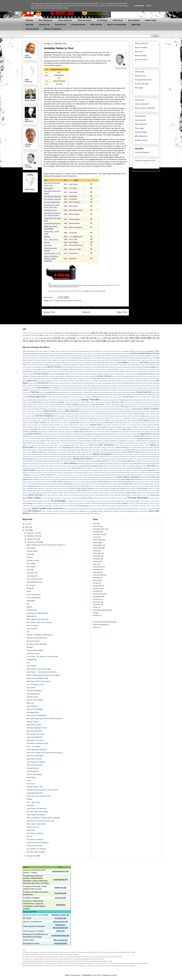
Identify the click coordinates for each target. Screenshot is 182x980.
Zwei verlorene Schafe (34, 579)
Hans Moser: (85, 407)
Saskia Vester (149, 484)
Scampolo (48, 245)
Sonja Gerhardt (142, 488)
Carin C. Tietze (106, 369)
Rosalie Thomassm (137, 482)
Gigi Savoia (110, 400)
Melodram (96, 578)
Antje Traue (97, 360)
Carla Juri (134, 369)
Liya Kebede (72, 443)
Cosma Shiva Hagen (150, 376)
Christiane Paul (74, 374)
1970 (32, 335)
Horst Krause (114, 416)
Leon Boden (33, 441)
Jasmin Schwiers (28, 423)
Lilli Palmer (113, 441)
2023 (27, 527)
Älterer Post (122, 312)
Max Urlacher (150, 454)
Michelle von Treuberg (76, 461)
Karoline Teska (55, 434)
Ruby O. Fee (26, 484)
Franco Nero (78, 395)
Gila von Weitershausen (122, 400)
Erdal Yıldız (130, 388)
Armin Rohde (48, 363)
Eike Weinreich (63, 386)
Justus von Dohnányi (30, 432)
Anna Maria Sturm (87, 358)
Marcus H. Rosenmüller (117, 25)
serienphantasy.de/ (60, 936)
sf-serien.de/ (60, 918)
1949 (50, 333)
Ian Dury (157, 416)
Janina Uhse (123, 420)
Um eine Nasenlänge (34, 774)
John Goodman (42, 427)
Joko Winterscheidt (62, 427)
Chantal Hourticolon (98, 372)
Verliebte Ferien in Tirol (53, 253)
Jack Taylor (135, 418)
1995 (36, 338)
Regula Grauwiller (65, 480)
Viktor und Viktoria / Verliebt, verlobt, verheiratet (51, 259)
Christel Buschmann (130, 372)
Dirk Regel (139, 88)
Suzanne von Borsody (83, 493)
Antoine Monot (105, 360)
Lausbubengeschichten (53, 223)
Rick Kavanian (136, 479)
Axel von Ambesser (32, 365)
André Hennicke (68, 356)
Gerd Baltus (103, 400)
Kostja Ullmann (141, 436)
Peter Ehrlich (113, 473)
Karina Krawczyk (107, 432)
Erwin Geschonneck (61, 390)
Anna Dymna (43, 358)
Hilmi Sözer (79, 416)
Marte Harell (85, 452)
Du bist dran (31, 585)
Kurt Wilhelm (61, 439)
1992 (149, 335)
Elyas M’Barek (54, 388)
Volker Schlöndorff (142, 104)
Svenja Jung (122, 493)
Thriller (95, 607)
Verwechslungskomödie (101, 610)
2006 (114, 338)
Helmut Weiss (146, 411)
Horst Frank (106, 416)
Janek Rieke (115, 420)
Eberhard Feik (133, 383)
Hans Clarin (52, 407)
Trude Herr (64, 503)
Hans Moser (77, 407)
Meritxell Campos (38, 459)
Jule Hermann (43, 429)
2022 (138, 341)
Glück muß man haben (35, 765)
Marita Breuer (147, 450)
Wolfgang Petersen (97, 511)
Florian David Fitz (141, 43)
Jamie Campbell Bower (44, 420)
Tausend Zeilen (32, 551)
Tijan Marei (47, 501)
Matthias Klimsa (77, 454)
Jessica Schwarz (54, 425)
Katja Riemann (140, 116)
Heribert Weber (31, 416)
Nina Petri (42, 468)
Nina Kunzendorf (34, 468)
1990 (137, 335)
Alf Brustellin (42, 354)
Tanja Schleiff (95, 495)
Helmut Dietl (139, 100)
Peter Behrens (97, 473)
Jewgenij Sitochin (74, 425)
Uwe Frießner (70, 506)
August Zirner (114, 363)
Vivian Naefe (140, 72)
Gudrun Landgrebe (58, 402)
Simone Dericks (100, 488)
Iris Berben (81, 418)
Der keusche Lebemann (53, 196)
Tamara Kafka (78, 495)
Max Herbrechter (134, 454)
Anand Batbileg (126, 354)
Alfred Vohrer (58, 354)
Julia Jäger (92, 429)
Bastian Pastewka (120, 365)
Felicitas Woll (51, 392)
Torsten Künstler (47, 504)
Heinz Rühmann (141, 124)
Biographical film (99, 529)
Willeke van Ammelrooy (142, 509)
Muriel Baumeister (84, 464)
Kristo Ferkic (31, 439)
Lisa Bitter (144, 441)
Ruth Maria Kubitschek (57, 484)
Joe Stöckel (115, 425)
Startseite (29, 20)
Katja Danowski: (128, 434)
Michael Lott (141, 459)
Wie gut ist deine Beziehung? (37, 638)
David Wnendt (121, 379)
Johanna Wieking (142, 425)
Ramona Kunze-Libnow (46, 480)
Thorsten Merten (38, 501)
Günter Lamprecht (146, 402)
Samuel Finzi (106, 484)
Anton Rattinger (123, 360)
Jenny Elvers (136, 423)
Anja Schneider (137, 356)
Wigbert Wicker (112, 509)
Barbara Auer (50, 365)
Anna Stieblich (97, 358)
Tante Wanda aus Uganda (36, 815)
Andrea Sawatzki (138, 353)
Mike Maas (93, 461)
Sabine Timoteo (90, 484)
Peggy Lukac (60, 473)
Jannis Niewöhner (144, 420)
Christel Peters (141, 372)
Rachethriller (97, 586)
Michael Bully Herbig (82, 459)
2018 (98, 341)
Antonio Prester (141, 360)
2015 (71, 341)
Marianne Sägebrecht (39, 450)
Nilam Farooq (135, 466)
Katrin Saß (32, 436)
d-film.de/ (60, 931)
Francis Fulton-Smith (68, 395)
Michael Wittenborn (44, 461)
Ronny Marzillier (114, 482)
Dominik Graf (60, 25)
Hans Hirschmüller (68, 407)
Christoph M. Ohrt (131, 374)
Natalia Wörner (155, 464)
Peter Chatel (105, 473)
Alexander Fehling (128, 351)
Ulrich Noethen (122, 503)
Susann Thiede (27, 493)
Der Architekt (31, 563)
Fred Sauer (79, 397)
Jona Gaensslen (73, 427)
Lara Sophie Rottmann (81, 438)
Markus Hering (47, 452)
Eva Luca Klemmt (89, 390)
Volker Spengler (67, 509)
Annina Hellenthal (70, 360)
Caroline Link (44, 25)
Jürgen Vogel (79, 432)
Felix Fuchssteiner (62, 392)
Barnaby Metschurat (101, 365)
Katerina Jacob (70, 434)
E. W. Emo (125, 383)
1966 (146, 333)
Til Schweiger (102, 20)
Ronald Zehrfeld (103, 482)
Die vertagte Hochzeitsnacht (37, 750)
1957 (101, 333)
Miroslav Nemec (151, 461)
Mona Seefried (40, 464)
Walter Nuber (86, 509)
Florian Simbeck (38, 395)
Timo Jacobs (100, 501)
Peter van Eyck (74, 475)
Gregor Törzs (27, 402)
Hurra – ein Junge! (33, 746)
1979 (78, 335)
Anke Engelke (146, 356)
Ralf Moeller (144, 477)
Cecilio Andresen (88, 372)
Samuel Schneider (117, 484)
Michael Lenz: (133, 459)
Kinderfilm (96, 570)
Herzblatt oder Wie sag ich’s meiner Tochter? (42, 790)
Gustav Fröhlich (95, 402)
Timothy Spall (108, 501)
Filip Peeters (93, 392)
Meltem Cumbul (128, 457)
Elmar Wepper (32, 388)
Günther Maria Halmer (51, 405)
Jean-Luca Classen (63, 423)
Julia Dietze (58, 429)
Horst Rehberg (123, 416)
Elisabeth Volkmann (118, 386)
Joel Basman (123, 425)
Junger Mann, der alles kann (37, 808)
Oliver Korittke (127, 468)
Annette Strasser (52, 360)
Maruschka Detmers (154, 452)
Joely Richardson (132, 425)
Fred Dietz (73, 397)
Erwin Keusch (71, 390)
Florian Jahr (29, 395)
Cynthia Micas (32, 379)
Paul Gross (111, 470)
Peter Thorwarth (141, 47)
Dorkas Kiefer (107, 383)
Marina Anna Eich (109, 450)
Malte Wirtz (136, 25)
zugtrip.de (60, 905)
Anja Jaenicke (114, 356)
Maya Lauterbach (99, 457)
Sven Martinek (94, 493)
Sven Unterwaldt (113, 493)
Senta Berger (85, 486)
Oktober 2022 (32, 539)
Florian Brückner (131, 392)
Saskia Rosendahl (139, 484)
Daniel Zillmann (78, 379)
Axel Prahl (143, 362)
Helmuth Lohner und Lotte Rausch (32, 414)
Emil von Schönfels (65, 388)
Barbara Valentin (90, 365)
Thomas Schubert (28, 501)
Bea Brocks (128, 365)
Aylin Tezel (42, 365)
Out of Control (32, 666)
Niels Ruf (118, 466)
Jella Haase (109, 423)
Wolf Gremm (65, 511)
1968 (158, 333)
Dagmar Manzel (41, 379)
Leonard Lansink (50, 441)
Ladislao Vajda (69, 439)
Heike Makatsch (138, 409)
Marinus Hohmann (121, 450)
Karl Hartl (131, 432)
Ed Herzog (156, 383)
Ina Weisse (26, 418)
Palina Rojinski (67, 470)
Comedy (57, 301)
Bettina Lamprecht (113, 367)
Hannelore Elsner (98, 404)
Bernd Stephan (85, 367)
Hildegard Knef (70, 416)
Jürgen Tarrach (69, 432)
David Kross (96, 378)
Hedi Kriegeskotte (108, 409)
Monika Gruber (59, 464)
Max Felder (126, 454)
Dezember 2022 (33, 533)
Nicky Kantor (77, 466)
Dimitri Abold (126, 381)
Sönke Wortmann (85, 20)
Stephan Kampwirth (105, 491)
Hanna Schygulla (72, 404)
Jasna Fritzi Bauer (52, 423)
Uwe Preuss (93, 506)
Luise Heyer (54, 445)
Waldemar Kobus (77, 509)
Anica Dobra (98, 356)
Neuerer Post (49, 312)
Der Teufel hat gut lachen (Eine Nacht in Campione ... (45, 718)
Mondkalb (30, 588)
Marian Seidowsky (154, 448)
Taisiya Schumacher (58, 495)
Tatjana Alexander (105, 495)
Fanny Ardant (26, 392)
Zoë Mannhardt (75, 514)
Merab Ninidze (145, 457)
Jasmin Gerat (155, 420)
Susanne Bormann (47, 493)
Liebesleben (31, 601)
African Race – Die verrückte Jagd (39, 669)
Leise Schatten (32, 629)
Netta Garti (52, 466)
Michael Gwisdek (106, 459)
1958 (109, 333)
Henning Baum (48, 414)
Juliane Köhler (127, 429)
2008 (131, 338)
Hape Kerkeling (75, 409)
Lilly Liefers (130, 441)
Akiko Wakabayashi (78, 351)
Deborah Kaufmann (141, 379)
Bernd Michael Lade (75, 367)
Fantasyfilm (97, 553)
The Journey (145, 495)
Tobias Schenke (134, 501)
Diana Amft (51, 381)
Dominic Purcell (33, 383)
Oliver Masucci (137, 468)
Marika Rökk (92, 450)
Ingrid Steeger (51, 418)
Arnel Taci (70, 363)
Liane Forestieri (79, 441)
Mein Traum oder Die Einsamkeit (38, 681)
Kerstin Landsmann (59, 436)
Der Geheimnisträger (34, 691)
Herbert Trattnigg (150, 414)
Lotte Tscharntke (100, 443)
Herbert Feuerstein (103, 414)
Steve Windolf (155, 491)
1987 (125, 335)
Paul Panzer (134, 470)
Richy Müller (126, 479)
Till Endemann (71, 501)
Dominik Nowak (53, 383)
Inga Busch (34, 418)
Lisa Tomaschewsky (38, 443)
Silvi (28, 663)
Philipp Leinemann (144, 475)
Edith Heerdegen (54, 386)
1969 (26, 335)
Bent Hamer (65, 367)
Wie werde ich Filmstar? (35, 740)
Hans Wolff (141, 407)
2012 (37, 341)
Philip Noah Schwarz (124, 475)
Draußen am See (33, 560)
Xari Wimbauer (34, 514)
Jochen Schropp (106, 425)
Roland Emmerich (47, 482)
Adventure (97, 526)
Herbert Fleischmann (115, 414)
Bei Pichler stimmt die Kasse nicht (39, 796)
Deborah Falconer (130, 379)
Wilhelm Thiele (122, 509)
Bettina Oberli (134, 367)
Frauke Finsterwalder (63, 397)
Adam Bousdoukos (29, 351)
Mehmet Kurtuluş (110, 457)
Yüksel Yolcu (67, 514)
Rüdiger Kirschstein (80, 484)
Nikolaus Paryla (126, 466)
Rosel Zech (146, 482)
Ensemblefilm (98, 545)
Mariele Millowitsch (82, 450)
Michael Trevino (33, 461)
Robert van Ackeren (28, 482)
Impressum (97, 627)
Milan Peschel (102, 461)
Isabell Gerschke (99, 418)
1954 (81, 333)
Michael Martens (150, 459)
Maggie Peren (75, 445)
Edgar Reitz (37, 386)
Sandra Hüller (128, 484)
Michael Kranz (125, 459)
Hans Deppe (59, 407)
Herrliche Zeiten (32, 697)
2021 (127, 341)
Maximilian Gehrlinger (66, 457)
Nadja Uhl (137, 464)
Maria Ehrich (93, 448)
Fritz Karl (137, 397)
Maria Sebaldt (133, 448)
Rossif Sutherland (154, 482)
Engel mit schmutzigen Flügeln (37, 678)
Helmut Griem (116, 411)
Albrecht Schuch (90, 351)
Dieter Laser (90, 381)
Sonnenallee (31, 548)
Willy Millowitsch (141, 136)
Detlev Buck (118, 20)
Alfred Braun (50, 354)
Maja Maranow (84, 445)
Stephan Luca (115, 491)
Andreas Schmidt (49, 356)
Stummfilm (97, 605)
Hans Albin (36, 407)
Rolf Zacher (73, 482)
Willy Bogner (152, 509)
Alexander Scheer (153, 351)
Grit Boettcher (46, 402)
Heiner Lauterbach (152, 409)
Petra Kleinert (91, 475)
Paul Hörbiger (126, 470)
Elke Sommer (141, 386)
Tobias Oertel (125, 501)
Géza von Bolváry (106, 402)
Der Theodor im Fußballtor (36, 762)
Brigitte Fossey (31, 369)
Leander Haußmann (145, 438)
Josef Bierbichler (103, 427)
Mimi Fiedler (111, 461)
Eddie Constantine (28, 386)
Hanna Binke (62, 404)
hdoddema (98, 975)
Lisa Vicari (48, 443)
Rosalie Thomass (125, 482)
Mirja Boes (143, 461)
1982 (95, 335)
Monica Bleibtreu (50, 464)
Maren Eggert (38, 448)
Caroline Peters (37, 372)
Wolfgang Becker (74, 511)
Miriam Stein (136, 461)
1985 (113, 335)
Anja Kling (122, 356)
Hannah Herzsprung (85, 404)
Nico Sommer (86, 466)
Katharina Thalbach (92, 434)
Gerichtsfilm (97, 556)
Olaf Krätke (103, 468)
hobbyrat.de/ (60, 888)
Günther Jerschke (28, 405)
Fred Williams (87, 397)
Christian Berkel (28, 374)
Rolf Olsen (66, 482)
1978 (72, 335)
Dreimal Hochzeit (33, 768)
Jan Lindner (90, 420)
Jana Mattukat (107, 420)
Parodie (96, 583)
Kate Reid (63, 434)
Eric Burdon (138, 388)
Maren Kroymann (48, 447)
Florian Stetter (48, 395)
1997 (48, 338)
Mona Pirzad (32, 464)
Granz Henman (155, 400)
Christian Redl (53, 374)
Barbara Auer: (59, 365)
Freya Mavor (105, 397)
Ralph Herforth (34, 479)
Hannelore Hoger (110, 405)
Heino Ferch (27, 411)
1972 (44, 335)
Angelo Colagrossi (88, 356)
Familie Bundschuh (142, 152)
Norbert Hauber (87, 468)
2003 (91, 338)
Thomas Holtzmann (99, 498)
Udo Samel (94, 504)
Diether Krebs (98, 381)
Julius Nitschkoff (145, 429)
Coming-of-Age (98, 534)
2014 (60, 341)
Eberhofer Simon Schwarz (145, 383)
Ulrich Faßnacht (112, 503)
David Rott (104, 378)
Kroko (29, 591)
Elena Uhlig (91, 385)
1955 (87, 333)
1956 (93, 333)
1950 (56, 333)
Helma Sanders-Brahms (105, 411)
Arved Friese (96, 363)
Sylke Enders (132, 493)
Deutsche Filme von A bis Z (145, 161)
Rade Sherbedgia (92, 477)
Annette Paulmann (41, 360)
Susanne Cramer (58, 493)
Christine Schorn (109, 374)
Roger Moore (38, 482)
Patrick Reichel (103, 470)
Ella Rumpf (148, 386)
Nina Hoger (143, 466)
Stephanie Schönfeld (137, 491)
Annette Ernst (140, 76)
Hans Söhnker (133, 407)
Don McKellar (73, 383)
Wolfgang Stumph (132, 511)
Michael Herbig (140, 56)
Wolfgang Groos (85, 511)
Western (96, 615)
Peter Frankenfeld (122, 473)
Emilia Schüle (74, 388)
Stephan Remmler (125, 491)
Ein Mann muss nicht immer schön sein (40, 821)
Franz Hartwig (114, 395)
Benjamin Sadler (42, 367)
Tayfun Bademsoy (116, 495)
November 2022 (33, 536)
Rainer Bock (101, 477)
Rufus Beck (46, 484)
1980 (84, 335)
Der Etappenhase (33, 712)
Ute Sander (56, 506)
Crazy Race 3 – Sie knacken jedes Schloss (42, 672)
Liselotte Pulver (56, 443)
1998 (55, 338)
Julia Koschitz (100, 429)
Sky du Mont (121, 488)
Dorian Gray (81, 383)
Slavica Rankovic (131, 488)
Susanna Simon (36, 493)
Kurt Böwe (37, 439)
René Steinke (92, 480)
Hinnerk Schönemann (89, 416)
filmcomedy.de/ (60, 940)
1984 (107, 335)
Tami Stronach (87, 495)
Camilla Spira (89, 369)
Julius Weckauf (155, 429)
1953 (75, 333)
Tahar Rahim (48, 495)
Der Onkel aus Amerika (53, 199)
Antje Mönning (89, 360)
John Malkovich (52, 427)
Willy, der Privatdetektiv (35, 709)
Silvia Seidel (49, 488)
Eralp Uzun (124, 388)
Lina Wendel (137, 441)
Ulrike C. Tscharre (149, 503)
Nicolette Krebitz (97, 466)
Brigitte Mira (40, 369)
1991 (143, 335)
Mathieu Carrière (37, 454)
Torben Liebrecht (37, 504)
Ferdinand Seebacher (83, 392)
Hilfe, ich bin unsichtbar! (35, 756)
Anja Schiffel (129, 356)
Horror (95, 564)
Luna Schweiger (64, 445)
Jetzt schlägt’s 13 (33, 771)
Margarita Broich (84, 448)
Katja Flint (136, 434)
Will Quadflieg (131, 509)
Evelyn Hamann (123, 390)
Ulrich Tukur (139, 503)
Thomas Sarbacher (154, 498)
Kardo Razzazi (97, 432)
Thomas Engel (56, 498)
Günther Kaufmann (39, 405)
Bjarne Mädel (142, 367)
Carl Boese (115, 369)
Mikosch (47, 237)
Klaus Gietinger (105, 436)
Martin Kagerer (101, 452)
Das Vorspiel (31, 567)
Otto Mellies (49, 470)
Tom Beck (143, 501)
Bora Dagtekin (134, 20)
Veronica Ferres (146, 506)
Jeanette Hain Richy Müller (87, 423)
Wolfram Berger (143, 511)
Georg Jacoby (69, 400)
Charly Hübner (119, 372)
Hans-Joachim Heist (150, 407)
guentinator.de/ (61, 879)
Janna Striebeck (132, 420)
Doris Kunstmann (98, 383)
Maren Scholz (58, 448)
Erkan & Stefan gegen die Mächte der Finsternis (44, 675)
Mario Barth (139, 450)
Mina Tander (119, 461)
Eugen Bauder (79, 390)
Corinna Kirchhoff (117, 376)
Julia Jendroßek (75, 429)
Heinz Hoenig (61, 411)
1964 (141, 333)
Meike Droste (119, 457)
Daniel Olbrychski (59, 378)
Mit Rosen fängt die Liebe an (37, 728)
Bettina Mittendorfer (124, 367)
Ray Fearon (56, 480)
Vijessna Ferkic (27, 509)
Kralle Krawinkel (151, 436)
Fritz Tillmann (144, 397)
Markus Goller (151, 20)
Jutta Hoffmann (42, 432)
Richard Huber (107, 480)
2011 (25, 341)
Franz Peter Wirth (137, 395)
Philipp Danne (134, 475)
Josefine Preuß (121, 427)
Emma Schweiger (103, 388)
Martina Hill (144, 452)
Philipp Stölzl (153, 475)
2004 (99, 338)
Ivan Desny (117, 418)
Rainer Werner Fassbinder (145, 108)
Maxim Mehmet (43, 457)
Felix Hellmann (72, 392)
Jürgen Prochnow (59, 432)
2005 (105, 338)
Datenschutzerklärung (101, 625)
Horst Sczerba (132, 416)
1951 (62, 333)
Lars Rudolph (101, 439)
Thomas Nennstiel (142, 84)
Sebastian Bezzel (33, 486)
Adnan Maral (40, 351)
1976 (66, 335)
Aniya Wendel (106, 356)
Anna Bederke (27, 358)
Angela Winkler (78, 356)
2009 (143, 338)
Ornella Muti (147, 468)
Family (95, 551)
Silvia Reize (41, 488)
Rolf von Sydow (81, 482)
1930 (24, 333)
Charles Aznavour (109, 372)
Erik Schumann (33, 390)
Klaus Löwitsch (121, 436)
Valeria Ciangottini (112, 506)
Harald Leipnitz (85, 409)
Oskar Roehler (96, 25)
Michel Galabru (64, 461)
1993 (155, 335)
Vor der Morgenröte (33, 598)
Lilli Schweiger (122, 441)
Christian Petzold (78, 25)
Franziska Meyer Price (143, 80)
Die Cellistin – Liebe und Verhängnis (39, 622)
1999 (63, 338)
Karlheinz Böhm (150, 432)
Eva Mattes (105, 390)
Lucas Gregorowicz (141, 443)
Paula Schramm (42, 473)
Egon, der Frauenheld (34, 731)
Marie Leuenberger (69, 450)
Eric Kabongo (152, 388)
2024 (27, 524)
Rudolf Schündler (36, 484)
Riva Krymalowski (154, 480)
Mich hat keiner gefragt (35, 650)
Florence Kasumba (102, 392)
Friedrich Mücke (128, 397)
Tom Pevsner (156, 501)
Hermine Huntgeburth (53, 29)
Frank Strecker (87, 395)
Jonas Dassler (82, 427)
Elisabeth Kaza (107, 386)
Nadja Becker (129, 464)
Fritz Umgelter (152, 397)
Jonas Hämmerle (92, 427)
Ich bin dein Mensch (34, 595)
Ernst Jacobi (42, 390)
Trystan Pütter (72, 504)
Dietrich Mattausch (117, 381)
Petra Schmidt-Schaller (103, 475)
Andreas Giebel (27, 356)
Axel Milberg (123, 362)
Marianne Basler (27, 450)
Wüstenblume (31, 616)
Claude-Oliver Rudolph (48, 376)
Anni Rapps (61, 360)
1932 (29, 333)
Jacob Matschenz (150, 418)
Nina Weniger (50, 468)
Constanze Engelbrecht (89, 376)
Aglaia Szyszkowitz (66, 351)
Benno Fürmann (54, 367)
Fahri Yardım (149, 390)
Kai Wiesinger (88, 432)
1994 (24, 338)
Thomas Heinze (87, 498)
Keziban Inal (68, 436)
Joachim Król (95, 425)
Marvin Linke (27, 454)
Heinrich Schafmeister (37, 411)
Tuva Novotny (80, 504)
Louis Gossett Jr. (110, 443)
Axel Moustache (134, 363)
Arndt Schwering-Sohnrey (60, 363)
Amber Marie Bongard (114, 354)
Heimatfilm (97, 559)
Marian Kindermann (143, 448)
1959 (116, 333)
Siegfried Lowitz (152, 486)
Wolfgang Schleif (108, 511)
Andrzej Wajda (59, 356)
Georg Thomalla (66, 301)
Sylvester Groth (141, 493)
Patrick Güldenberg (93, 470)
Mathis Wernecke (47, 454)
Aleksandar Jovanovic (103, 351)
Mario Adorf (131, 450)
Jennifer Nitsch (127, 423)
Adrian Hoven (56, 351)
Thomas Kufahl (122, 498)
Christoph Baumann (120, 374)
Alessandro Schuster (116, 351)
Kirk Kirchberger (96, 436)
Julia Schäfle (109, 429)
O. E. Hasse (95, 468)
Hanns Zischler (27, 407)
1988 (131, 335)
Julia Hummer (66, 429)
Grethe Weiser (37, 402)
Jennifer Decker (118, 423)
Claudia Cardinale (60, 376)
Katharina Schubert (80, 434)
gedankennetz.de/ (60, 871)
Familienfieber (32, 660)
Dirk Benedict (152, 381)
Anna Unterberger (106, 358)
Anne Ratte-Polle (127, 358)
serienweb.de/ (60, 943)
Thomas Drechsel (47, 498)
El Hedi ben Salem (74, 386)
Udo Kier (87, 503)
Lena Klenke (156, 439)
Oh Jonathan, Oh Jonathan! (36, 849)
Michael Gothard (96, 459)
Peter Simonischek (36, 475)
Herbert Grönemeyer (127, 414)
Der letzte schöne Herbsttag (36, 644)
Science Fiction (98, 594)
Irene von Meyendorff (71, 418)
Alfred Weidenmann (69, 354)
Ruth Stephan (69, 484)
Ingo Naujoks (42, 418)
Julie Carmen (136, 429)
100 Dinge (30, 570)
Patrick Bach (84, 470)
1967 (152, 333)
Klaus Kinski (113, 436)
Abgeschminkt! (32, 610)
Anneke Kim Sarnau (147, 358)
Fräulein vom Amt (51, 210)
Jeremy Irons (151, 423)
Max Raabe (142, 454)
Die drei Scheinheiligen (35, 700)
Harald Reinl (77, 301)
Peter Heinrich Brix (150, 473)
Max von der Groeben (32, 457)
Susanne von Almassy (70, 493)
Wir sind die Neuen (33, 641)
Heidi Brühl (117, 409)
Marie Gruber (59, 450)
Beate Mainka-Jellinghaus (140, 365)
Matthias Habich (67, 454)
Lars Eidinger (93, 438)
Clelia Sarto (79, 376)
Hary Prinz (100, 409)
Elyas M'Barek (43, 388)
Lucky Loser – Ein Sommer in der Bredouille (42, 656)
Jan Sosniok (98, 420)
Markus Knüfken (66, 452)
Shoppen (30, 647)
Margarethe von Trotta (71, 447)
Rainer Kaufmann (111, 477)
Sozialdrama (48, 491)
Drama (95, 543)
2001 (77, 338)
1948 (45, 333)
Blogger (114, 975)
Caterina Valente (47, 372)
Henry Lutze (93, 414)
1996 (42, 338)
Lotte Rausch (91, 443)
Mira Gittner (127, 461)
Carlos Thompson (142, 369)
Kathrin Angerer (118, 434)
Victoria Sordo (155, 506)
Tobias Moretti (116, 501)
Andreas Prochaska (37, 356)
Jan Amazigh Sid (56, 420)
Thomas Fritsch (65, 498)
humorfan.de (61, 893)
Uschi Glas (48, 506)
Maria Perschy (112, 448)
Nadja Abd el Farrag (119, 464)
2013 (49, 341)
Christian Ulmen (64, 374)
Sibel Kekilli (122, 486)
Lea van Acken (133, 439)
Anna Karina (59, 358)
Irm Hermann (90, 418)
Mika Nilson (87, 461)
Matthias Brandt (57, 454)
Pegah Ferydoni (52, 473)
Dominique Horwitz (64, 383)
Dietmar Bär (107, 381)
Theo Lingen (140, 128)
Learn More (139, 6)
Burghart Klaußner (70, 369)
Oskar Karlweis (155, 468)
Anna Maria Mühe (75, 358)
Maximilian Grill (78, 457)
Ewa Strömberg (140, 390)
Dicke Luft (30, 703)
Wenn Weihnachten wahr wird (37, 619)
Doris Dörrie (88, 383)
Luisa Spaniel (32, 445)
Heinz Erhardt (140, 120)
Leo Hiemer (26, 441)
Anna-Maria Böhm (117, 358)
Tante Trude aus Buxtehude (36, 715)
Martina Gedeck (134, 452)
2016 (80, 341)
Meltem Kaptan (137, 457)
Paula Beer (152, 470)
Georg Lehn (77, 400)
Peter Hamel (141, 473)
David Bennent (87, 379)
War (94, 613)
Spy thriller (97, 602)
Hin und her (31, 784)
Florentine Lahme (121, 392)
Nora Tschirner (77, 468)
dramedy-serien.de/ (61, 915)
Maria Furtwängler (102, 448)
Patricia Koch (76, 470)
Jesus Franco (64, 425)
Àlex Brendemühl (96, 514)
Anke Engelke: (155, 356)
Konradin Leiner (130, 436)
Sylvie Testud (151, 493)
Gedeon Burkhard (50, 400)
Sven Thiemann (104, 493)
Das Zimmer (31, 688)
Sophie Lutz (151, 488)
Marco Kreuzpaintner (133, 445)
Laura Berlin (109, 439)
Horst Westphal (141, 416)
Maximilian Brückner (54, 457)
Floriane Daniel (57, 395)
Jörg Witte (50, 432)
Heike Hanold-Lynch (126, 409)
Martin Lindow (110, 452)
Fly (28, 604)
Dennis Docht (151, 379)
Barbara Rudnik (68, 365)
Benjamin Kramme (31, 367)
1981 (89, 335)
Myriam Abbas (94, 464)
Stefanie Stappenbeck (70, 491)
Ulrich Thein (132, 504)
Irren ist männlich (33, 625)
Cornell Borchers (139, 376)
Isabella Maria (109, 418)
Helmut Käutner (126, 411)
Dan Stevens (49, 379)
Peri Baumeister (69, 473)
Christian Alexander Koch (152, 372)
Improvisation (98, 567)
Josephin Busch (151, 427)
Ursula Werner (39, 506)
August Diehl (105, 363)
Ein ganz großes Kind (52, 202)
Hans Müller (92, 407)
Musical (96, 580)
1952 (68, 333)
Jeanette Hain (74, 423)
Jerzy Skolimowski (43, 425)
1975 (60, 335)
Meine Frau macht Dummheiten (38, 843)
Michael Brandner (67, 459)
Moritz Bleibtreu (71, 463)
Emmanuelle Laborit (114, 388)
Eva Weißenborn (113, 390)
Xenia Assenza (59, 514)
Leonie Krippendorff (61, 441)
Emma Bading (93, 388)
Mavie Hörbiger (117, 454)
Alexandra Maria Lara (30, 354)
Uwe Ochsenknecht (82, 506)
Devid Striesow (42, 381)
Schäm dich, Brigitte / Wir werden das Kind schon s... (45, 753)
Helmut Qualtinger (136, 411)
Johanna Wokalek (154, 425)
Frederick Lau (96, 397)
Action (95, 524)
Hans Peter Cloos (102, 407)
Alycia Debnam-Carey (90, 354)
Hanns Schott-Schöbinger (152, 405)
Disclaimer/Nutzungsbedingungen (105, 622)
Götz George (136, 402)
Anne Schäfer (136, 358)
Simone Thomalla (110, 488)
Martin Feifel (92, 452)
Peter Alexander (78, 473)
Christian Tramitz (141, 140)
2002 (84, 338)
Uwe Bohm (63, 506)
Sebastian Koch (45, 486)
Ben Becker (151, 365)
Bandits (29, 607)
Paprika (47, 242)
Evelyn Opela (131, 390)
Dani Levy (139, 52)
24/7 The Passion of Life (35, 684)
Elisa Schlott (99, 386)
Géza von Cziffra (118, 402)
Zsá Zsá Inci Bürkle (85, 514)
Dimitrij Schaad (135, 381)
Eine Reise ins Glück (34, 725)
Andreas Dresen (32, 29)
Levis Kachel (71, 441)
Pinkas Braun (55, 477)
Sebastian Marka (65, 486)
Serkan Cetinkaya (95, 486)
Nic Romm (59, 466)
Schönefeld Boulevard (34, 582)
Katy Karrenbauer (41, 436)
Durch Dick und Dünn (34, 759)
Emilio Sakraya (83, 388)
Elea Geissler (83, 386)
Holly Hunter (99, 416)
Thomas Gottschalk (76, 498)
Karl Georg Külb (124, 432)
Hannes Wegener (131, 405)
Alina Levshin (80, 354)
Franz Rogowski (148, 395)
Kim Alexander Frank (78, 436)
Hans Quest (125, 407)
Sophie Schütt (40, 491)
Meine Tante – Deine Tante (36, 824)
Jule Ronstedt (51, 429)
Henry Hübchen (84, 414)
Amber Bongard (102, 354)
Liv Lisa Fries (64, 443)
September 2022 (33, 542)
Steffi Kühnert (82, 491)
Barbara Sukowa (79, 365)
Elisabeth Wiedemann (130, 386)
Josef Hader (112, 427)
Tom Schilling (27, 503)
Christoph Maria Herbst (145, 374)
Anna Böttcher (35, 358)
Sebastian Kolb (55, 486)
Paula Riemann (33, 473)
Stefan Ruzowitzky (58, 491)
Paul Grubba (119, 470)
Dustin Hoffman (116, 383)
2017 (89, 341)
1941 (34, 333)
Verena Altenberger (134, 506)
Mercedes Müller (155, 457)
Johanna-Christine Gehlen (30, 427)
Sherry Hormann (141, 60)
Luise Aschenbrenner (43, 445)
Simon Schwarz (76, 488)
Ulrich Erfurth (102, 503)
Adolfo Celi (47, 351)
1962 (135, 333)
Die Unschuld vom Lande (35, 734)
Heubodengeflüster (33, 694)
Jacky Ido (142, 418)
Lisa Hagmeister (152, 441)
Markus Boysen (27, 452)
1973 (50, 335)
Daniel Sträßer (69, 379)
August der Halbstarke (34, 737)
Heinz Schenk (84, 411)
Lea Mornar (125, 439)
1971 (51, 301)
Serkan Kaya (105, 486)
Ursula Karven (30, 506)
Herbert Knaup (139, 414)
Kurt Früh (44, 439)
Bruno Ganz (48, 369)
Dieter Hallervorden (69, 381)
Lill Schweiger (105, 441)
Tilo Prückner (79, 501)
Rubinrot (30, 557)
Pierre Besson (34, 477)
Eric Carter (144, 388)
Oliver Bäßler (110, 468)
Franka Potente (96, 395)
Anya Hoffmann (150, 360)
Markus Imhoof (57, 452)
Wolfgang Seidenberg (120, 511)
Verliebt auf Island (33, 653)
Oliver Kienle (118, 468)
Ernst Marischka (50, 390)
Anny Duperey (80, 360)
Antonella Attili (132, 360)
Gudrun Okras (69, 402)
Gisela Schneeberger (136, 400)
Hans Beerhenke (44, 407)
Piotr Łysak (63, 477)
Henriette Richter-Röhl (73, 414)
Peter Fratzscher (132, 473)
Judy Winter (34, 429)
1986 (119, 335)
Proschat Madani (71, 477)
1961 (129, 333)
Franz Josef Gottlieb (124, 395)
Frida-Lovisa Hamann (116, 397)
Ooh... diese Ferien (51, 239)
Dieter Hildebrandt (80, 381)
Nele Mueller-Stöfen (43, 466)
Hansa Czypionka (64, 409)
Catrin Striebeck (69, 372)
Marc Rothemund (46, 20)
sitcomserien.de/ (60, 922)
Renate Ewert (84, 480)
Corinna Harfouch (104, 376)
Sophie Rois (32, 491)
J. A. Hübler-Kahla (126, 418)
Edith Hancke (45, 386)
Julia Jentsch (84, 429)
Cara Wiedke (97, 369)
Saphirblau (30, 554)
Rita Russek (145, 480)
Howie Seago (150, 416)
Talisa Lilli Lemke (69, 495)
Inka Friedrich (60, 418)
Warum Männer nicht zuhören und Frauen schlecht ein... (46, 545)
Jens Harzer (143, 423)
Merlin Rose (47, 459)
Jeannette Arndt (100, 423)
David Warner (112, 379)
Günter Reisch (155, 402)
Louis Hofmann (120, 443)
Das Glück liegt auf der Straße (37, 812)
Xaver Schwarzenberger (46, 513)
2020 (118, 341)
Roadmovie (97, 588)
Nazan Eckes (26, 466)
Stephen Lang (147, 491)
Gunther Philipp (85, 402)
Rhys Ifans (99, 480)
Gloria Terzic (147, 400)
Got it (149, 6)
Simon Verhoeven (65, 20)
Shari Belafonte (114, 486)
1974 (55, 335)
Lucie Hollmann (152, 443)
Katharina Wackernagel (106, 434)
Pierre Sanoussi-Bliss (45, 477)
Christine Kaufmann (85, 374)
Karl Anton (115, 432)
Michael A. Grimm (56, 459)
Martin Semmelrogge (121, 452)
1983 (101, 335)
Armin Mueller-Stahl (37, 363)
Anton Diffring (114, 360)
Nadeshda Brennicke (106, 464)
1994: (30, 338)
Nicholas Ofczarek (67, 466)
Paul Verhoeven (143, 470)
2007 (122, 338)
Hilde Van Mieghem (60, 416)
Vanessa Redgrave (123, 506)
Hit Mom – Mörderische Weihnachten (40, 635)
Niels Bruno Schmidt (109, 466)
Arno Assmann (78, 363)
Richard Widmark (116, 480)
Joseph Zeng (142, 427)
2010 (154, 338)
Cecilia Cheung (78, 372)
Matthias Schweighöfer (102, 454)
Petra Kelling (82, 475)
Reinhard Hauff (75, 480)
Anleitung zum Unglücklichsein (37, 613)
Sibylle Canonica (130, 486)
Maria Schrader (122, 447)
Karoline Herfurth (34, 434)
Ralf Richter (152, 477)
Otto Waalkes (57, 470)
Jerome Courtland (32, 425)
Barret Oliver (110, 365)
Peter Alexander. (88, 473)
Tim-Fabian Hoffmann (89, 501)
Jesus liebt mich (32, 576)
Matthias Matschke (87, 454)
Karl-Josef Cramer (140, 432)
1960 (122, 333)
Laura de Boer (117, 439)
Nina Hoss (151, 466)
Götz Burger (128, 402)
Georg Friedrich (60, 400)
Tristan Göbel (56, 504)
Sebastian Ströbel (75, 486)
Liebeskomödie (96, 441)
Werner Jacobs (103, 509)
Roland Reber (57, 482)
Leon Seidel (41, 441)
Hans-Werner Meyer (53, 409)
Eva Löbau (97, 390)
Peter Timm (57, 475)
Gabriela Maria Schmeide (35, 400)
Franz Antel (105, 395)
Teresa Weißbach (126, 495)
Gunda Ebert (77, 402)
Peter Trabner (65, 475)
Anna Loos (66, 358)
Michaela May (55, 461)
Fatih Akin (30, 25)
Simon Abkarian (58, 488)
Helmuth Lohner (155, 411)
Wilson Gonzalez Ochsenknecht (51, 511)
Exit (28, 632)
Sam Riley (98, 484)
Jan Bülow (64, 420)
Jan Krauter (83, 420)
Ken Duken (50, 436)
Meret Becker (27, 459)
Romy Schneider (91, 482)
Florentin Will (112, 392)
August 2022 (32, 856)
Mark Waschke (155, 450)
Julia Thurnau (117, 429)
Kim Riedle (88, 436)
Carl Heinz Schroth (125, 369)
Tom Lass (149, 501)
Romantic (96, 591)
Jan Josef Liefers (73, 420)
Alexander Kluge (140, 351)
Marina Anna (100, 450)
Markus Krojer (76, 452)
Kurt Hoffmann (52, 438)
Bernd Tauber (94, 367)
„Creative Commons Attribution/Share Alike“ (73, 291)
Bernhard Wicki (103, 367)
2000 (70, 338)
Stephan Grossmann (93, 491)
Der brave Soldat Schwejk (36, 852)
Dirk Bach (144, 381)
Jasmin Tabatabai (40, 423)
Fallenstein (156, 390)
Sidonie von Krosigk (141, 486)
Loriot (85, 443)
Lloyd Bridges (79, 443)
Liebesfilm (87, 441)
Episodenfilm (97, 548)
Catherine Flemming (58, 372)
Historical (96, 561)
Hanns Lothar (141, 405)
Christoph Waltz (36, 376)
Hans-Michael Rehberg (39, 409)
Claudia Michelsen (70, 376)
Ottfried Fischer (41, 470)
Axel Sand (152, 363)
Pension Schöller (33, 722)
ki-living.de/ (60, 898)
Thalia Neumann (136, 495)
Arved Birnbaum (87, 363)
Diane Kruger (59, 381)
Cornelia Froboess (128, 376)
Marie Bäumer (50, 450)
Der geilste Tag (32, 573)
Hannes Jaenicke (120, 404)
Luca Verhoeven (130, 443)
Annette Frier (31, 360)
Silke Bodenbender (32, 488)
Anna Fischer (51, 358)
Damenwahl (48, 188)
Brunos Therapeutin (58, 369)
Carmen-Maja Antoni (153, 369)
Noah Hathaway (59, 468)
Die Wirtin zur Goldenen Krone (37, 743)
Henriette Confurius (60, 414)
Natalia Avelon (145, 464)
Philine (29, 781)
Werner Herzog (94, 509)
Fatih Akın (43, 392)
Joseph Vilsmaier (132, 427)
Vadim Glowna (101, 506)
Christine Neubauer (97, 374)
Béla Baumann (80, 369)
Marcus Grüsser (145, 445)
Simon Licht (66, 488)
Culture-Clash (98, 540)
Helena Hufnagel (93, 411)
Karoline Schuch (46, 434)
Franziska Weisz (52, 397)
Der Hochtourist (32, 706)
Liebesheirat (31, 777)
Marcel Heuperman (120, 445)
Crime (95, 537)
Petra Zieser (114, 475)
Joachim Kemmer (84, 425)
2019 (109, 341)
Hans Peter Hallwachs (114, 407)
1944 (40, 333)
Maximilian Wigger (88, 457)
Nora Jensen (67, 468)
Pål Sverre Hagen (82, 477)
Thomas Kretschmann (111, 498)
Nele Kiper (34, 466)
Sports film (97, 599)
